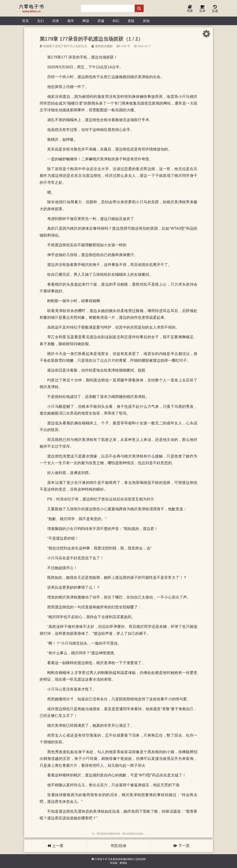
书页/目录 (118, 846)
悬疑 (131, 21)
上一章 (55, 846)
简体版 (114, 863)
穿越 (101, 21)
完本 (202, 9)
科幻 (116, 21)
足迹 (215, 9)
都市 (71, 21)
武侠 (56, 21)
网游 (86, 21)
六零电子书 (101, 859)
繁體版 (123, 863)
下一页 (182, 846)
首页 (25, 21)
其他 (146, 21)
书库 (190, 9)
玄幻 (40, 21)
